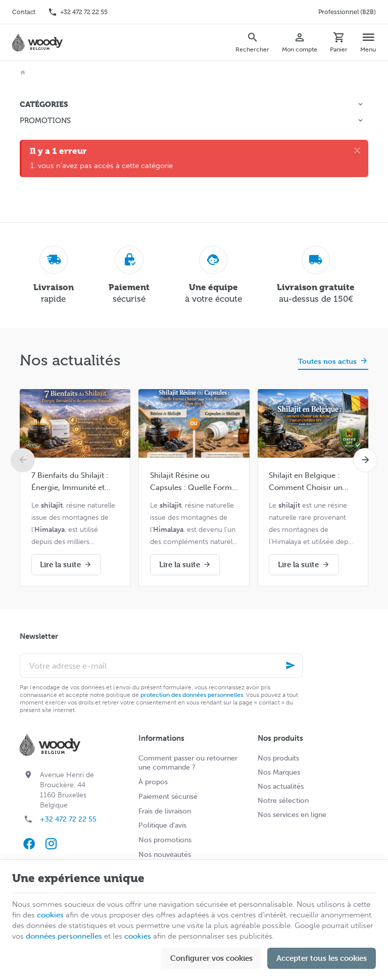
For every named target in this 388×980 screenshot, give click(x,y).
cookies (50, 915)
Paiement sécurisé (168, 797)
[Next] (365, 460)
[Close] (357, 151)
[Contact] (24, 12)
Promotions (45, 121)
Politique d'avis (162, 825)
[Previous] (23, 460)
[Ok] (290, 666)
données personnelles (64, 936)
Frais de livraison (165, 811)
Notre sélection (283, 801)
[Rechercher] (253, 42)
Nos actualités (70, 360)
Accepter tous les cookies (322, 958)
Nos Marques (279, 772)
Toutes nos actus (327, 361)
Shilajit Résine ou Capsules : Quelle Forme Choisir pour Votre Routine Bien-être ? (193, 482)
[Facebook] (29, 844)
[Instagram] (51, 844)
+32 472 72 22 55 (68, 819)
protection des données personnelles (192, 695)
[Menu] (368, 42)
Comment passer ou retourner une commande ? (188, 763)
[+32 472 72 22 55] (78, 12)
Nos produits (278, 758)
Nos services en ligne (292, 815)
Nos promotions (165, 840)
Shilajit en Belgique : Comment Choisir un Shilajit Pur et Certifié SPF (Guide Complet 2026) (306, 482)
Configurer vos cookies (211, 958)
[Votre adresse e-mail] (161, 666)
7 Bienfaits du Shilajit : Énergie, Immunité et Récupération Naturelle (72, 482)
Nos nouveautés (165, 855)
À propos (153, 782)
